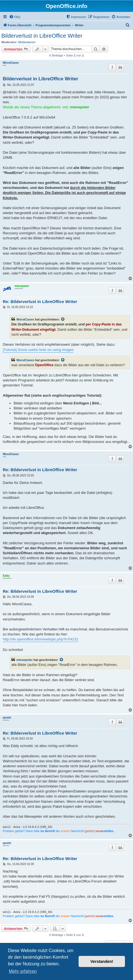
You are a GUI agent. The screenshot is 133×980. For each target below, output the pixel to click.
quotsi (7, 718)
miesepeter (22, 286)
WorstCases (11, 63)
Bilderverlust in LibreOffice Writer (42, 36)
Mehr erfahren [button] (23, 971)
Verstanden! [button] (102, 961)
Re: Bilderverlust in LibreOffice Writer (40, 302)
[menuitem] (15, 17)
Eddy (6, 576)
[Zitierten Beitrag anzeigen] (63, 319)
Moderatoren (27, 42)
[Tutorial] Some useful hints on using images (38, 350)
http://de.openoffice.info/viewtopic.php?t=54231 (41, 639)
